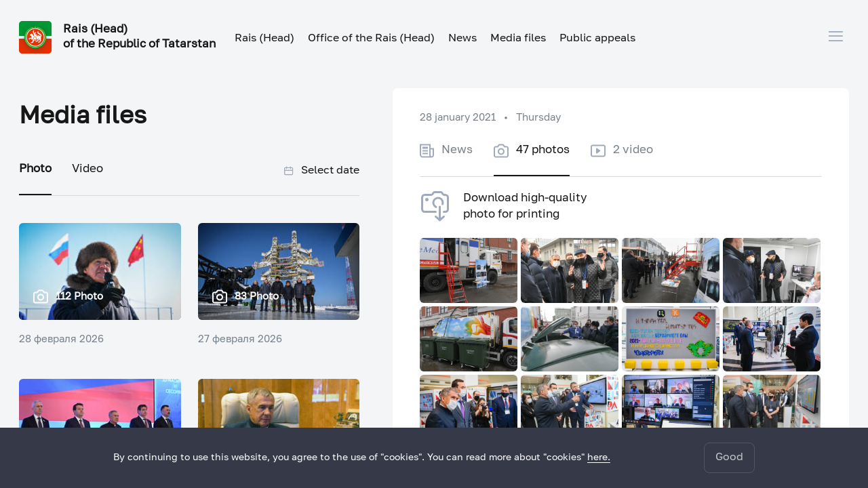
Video (87, 169)
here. (599, 457)
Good (729, 457)
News (462, 39)
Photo (35, 169)
